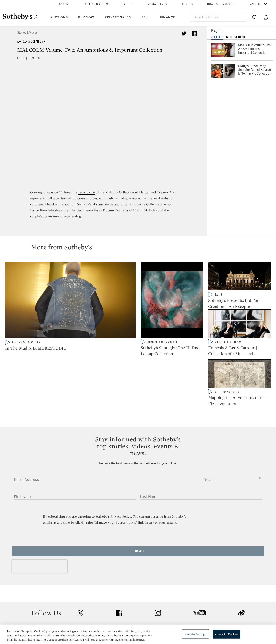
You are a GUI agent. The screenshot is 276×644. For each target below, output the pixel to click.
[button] (141, 249)
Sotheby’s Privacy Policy (113, 481)
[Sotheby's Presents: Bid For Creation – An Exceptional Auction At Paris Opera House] (240, 277)
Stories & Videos (27, 33)
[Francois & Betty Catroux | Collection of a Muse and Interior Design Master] (240, 327)
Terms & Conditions (182, 612)
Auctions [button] (59, 18)
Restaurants (157, 4)
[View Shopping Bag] (266, 17)
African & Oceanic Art (32, 42)
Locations (77, 612)
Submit (138, 516)
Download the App (84, 620)
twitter (80, 578)
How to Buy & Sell (221, 4)
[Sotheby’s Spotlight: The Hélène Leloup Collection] (172, 301)
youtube (200, 578)
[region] (138, 634)
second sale (87, 192)
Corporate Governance (136, 620)
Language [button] (256, 4)
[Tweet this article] (184, 34)
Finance (168, 18)
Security (173, 604)
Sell (146, 18)
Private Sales (118, 18)
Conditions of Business (185, 620)
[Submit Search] (242, 17)
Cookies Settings (195, 634)
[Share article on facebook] (194, 34)
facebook (119, 578)
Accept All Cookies (226, 634)
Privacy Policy (129, 612)
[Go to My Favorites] (254, 17)
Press (122, 604)
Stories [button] (187, 4)
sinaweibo (241, 578)
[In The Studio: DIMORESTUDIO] (70, 301)
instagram (158, 578)
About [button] (129, 4)
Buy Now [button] (86, 18)
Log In (64, 4)
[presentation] (40, 531)
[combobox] (219, 17)
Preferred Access (96, 4)
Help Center (79, 604)
